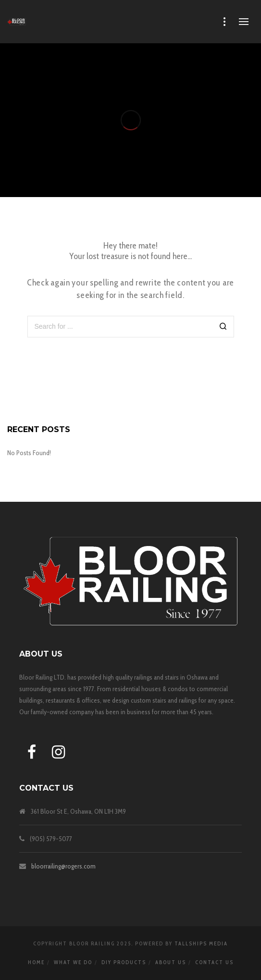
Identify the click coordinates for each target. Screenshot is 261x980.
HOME (36, 962)
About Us (171, 962)
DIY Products (124, 962)
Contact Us (214, 962)
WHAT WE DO (73, 962)
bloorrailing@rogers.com (63, 866)
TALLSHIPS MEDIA (201, 943)
